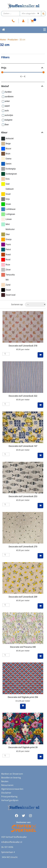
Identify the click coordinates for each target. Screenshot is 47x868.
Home (3, 40)
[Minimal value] (23, 72)
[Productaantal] (6, 354)
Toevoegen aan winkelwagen (40, 355)
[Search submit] (43, 14)
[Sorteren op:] (35, 304)
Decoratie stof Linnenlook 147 (23, 446)
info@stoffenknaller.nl (12, 842)
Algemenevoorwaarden (12, 789)
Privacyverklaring (9, 796)
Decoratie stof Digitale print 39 (23, 747)
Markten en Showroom (12, 774)
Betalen (5, 781)
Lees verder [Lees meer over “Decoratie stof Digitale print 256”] (23, 706)
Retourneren (7, 785)
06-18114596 (7, 847)
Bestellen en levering (11, 778)
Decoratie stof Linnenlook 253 (23, 496)
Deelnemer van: (24, 822)
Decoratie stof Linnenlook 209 (23, 597)
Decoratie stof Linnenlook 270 (23, 547)
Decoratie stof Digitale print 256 (23, 697)
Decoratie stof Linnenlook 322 (23, 396)
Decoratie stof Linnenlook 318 (23, 346)
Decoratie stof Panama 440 (23, 647)
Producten (13, 40)
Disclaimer (6, 793)
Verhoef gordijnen (10, 800)
